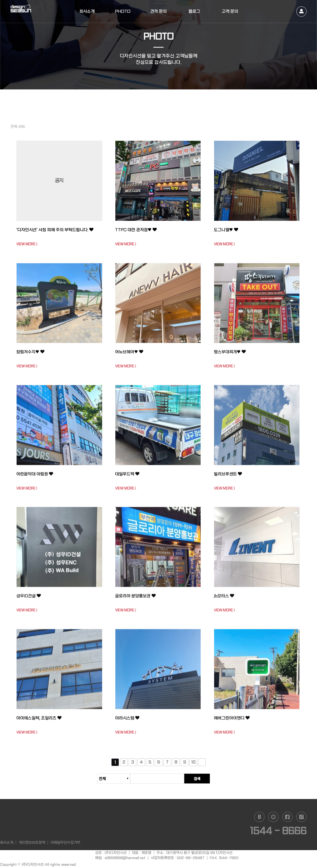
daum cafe (273, 817)
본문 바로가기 (0, 0)
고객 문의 (230, 11)
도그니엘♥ (228, 230)
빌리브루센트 (230, 476)
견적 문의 (159, 11)
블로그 (194, 11)
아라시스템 (129, 720)
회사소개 (87, 11)
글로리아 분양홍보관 (138, 599)
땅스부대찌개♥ (232, 355)
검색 (207, 779)
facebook (287, 817)
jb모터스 (225, 599)
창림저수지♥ (32, 355)
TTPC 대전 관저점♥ (139, 230)
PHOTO (123, 11)
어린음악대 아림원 (37, 476)
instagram (301, 817)
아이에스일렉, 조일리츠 (42, 720)
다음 (202, 765)
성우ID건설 (30, 599)
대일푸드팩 (129, 476)
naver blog (259, 817)
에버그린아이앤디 (234, 720)
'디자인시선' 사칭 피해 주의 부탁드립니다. (57, 233)
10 (193, 765)
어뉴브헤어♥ (131, 355)
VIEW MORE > (27, 244)
